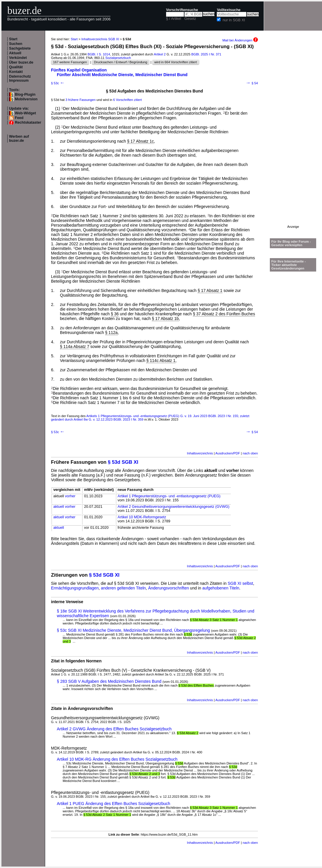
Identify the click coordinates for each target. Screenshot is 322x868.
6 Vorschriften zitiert (127, 100)
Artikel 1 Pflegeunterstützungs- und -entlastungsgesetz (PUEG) (169, 496)
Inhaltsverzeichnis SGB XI (100, 39)
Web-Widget (25, 113)
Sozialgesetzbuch (118, 58)
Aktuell (15, 53)
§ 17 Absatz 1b (165, 318)
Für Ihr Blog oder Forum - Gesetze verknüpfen (291, 243)
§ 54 (252, 83)
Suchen (16, 44)
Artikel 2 (160, 54)
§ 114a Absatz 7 (75, 346)
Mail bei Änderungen (240, 40)
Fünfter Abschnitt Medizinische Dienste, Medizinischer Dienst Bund (122, 75)
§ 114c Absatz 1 (161, 360)
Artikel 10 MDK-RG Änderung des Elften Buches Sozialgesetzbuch (117, 759)
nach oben (250, 453)
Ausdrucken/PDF (228, 453)
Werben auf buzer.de (19, 139)
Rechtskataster (28, 123)
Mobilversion (26, 99)
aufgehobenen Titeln (221, 588)
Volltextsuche (229, 10)
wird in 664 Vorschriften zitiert (175, 62)
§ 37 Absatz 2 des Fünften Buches (224, 314)
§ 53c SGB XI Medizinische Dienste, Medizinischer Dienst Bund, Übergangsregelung (133, 630)
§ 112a (111, 332)
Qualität (16, 67)
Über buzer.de (21, 62)
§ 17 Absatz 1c (140, 141)
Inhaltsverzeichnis (200, 453)
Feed (19, 118)
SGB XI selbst (240, 583)
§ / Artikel (174, 19)
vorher (70, 496)
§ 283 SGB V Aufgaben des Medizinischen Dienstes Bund (109, 681)
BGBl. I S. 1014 (99, 54)
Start (13, 39)
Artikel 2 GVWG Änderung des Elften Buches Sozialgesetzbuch (114, 729)
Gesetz (190, 19)
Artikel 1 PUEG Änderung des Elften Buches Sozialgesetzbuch (114, 804)
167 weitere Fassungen (70, 62)
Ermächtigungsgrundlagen (75, 588)
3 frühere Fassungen (81, 100)
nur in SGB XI (234, 20)
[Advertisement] (293, 137)
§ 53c (58, 83)
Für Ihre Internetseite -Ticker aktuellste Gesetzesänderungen (288, 265)
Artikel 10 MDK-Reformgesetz (142, 517)
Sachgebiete (20, 48)
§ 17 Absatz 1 (210, 290)
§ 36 (115, 314)
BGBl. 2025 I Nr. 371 (206, 54)
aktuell (59, 507)
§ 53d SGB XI (123, 462)
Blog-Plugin (25, 94)
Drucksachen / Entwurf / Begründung (120, 62)
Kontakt (16, 72)
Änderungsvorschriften (168, 588)
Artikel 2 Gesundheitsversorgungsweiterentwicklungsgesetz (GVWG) (174, 507)
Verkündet (18, 58)
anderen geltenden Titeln (123, 588)
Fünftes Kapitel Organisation (79, 70)
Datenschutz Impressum (20, 78)
